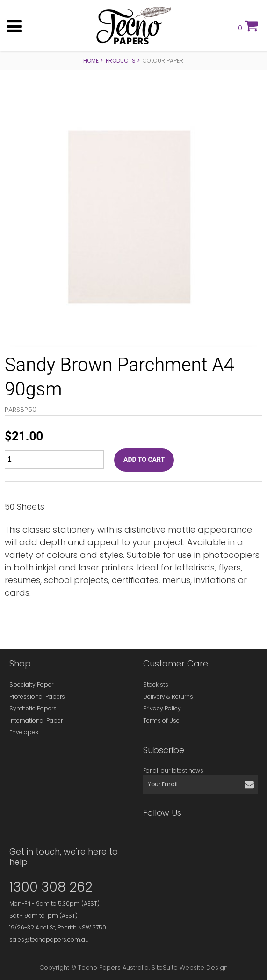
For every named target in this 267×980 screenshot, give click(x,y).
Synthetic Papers (33, 708)
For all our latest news (173, 771)
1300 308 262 (51, 887)
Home (91, 61)
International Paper (36, 720)
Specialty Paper (31, 684)
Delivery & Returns (168, 697)
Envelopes (24, 732)
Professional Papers (37, 697)
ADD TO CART (144, 460)
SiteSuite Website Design (190, 968)
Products (121, 61)
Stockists (156, 684)
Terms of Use (161, 720)
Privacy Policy (162, 708)
